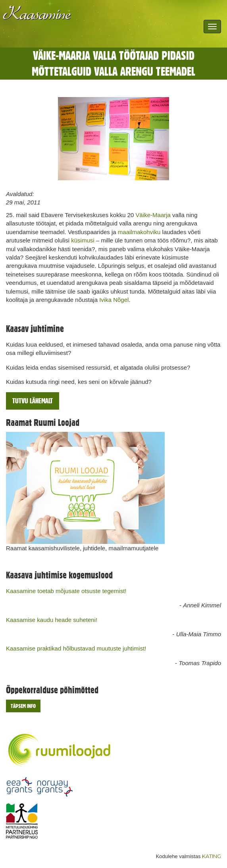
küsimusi (83, 240)
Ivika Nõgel (114, 300)
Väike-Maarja (153, 215)
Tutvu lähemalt (33, 401)
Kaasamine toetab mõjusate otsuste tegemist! (66, 591)
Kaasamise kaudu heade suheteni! (52, 620)
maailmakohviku (139, 232)
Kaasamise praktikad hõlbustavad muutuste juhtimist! (76, 648)
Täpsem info (23, 706)
